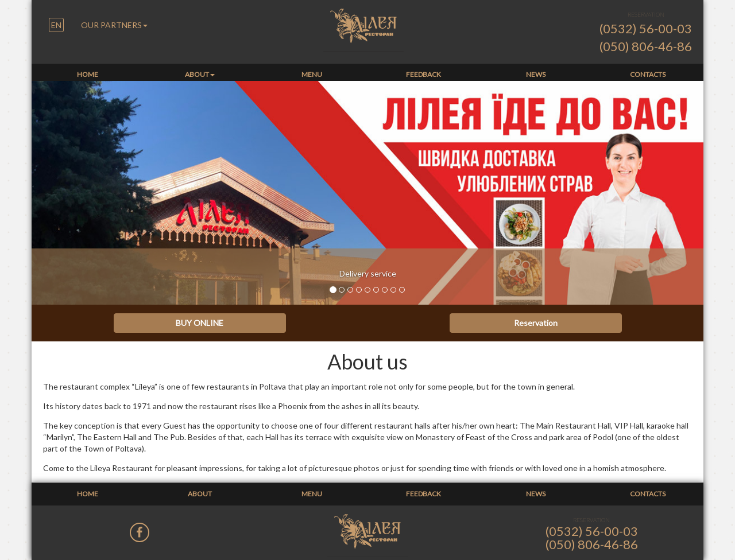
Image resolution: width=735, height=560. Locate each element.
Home (88, 74)
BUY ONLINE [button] (200, 323)
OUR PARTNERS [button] (114, 25)
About (200, 494)
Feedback (423, 74)
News (536, 74)
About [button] (200, 74)
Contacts (648, 74)
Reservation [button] (536, 323)
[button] (56, 26)
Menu (312, 74)
